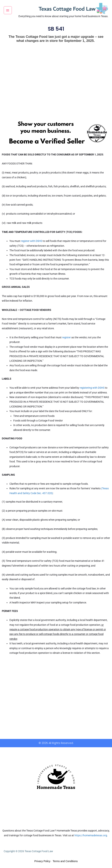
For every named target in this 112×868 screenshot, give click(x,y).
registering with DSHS (92, 388)
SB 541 (56, 29)
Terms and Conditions (65, 861)
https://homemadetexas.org (91, 835)
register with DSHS (31, 241)
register (66, 337)
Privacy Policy (42, 861)
